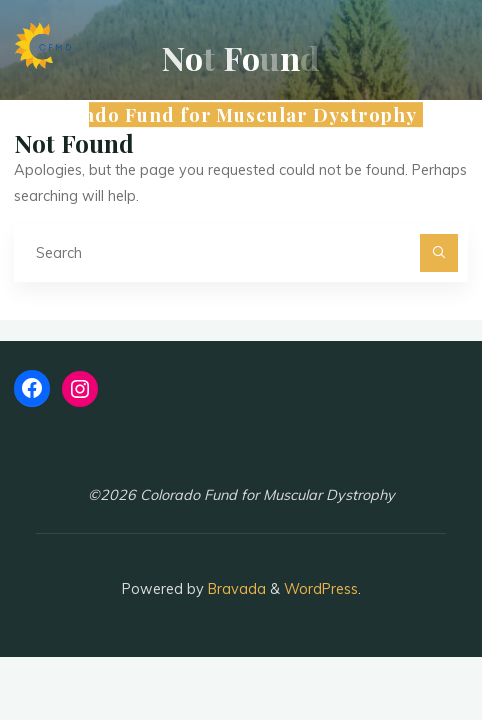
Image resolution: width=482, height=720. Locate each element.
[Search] (438, 252)
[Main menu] (450, 115)
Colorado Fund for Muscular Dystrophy (223, 114)
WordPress (321, 589)
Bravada (235, 589)
